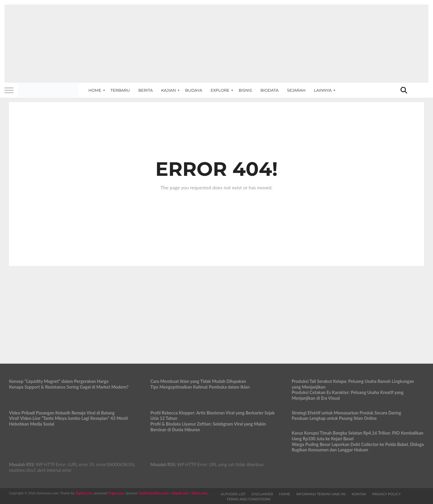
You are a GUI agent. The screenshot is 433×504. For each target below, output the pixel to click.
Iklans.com (200, 493)
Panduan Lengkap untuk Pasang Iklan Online (334, 418)
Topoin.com (84, 493)
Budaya (194, 90)
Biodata (269, 90)
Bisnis (245, 90)
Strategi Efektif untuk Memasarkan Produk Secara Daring (346, 413)
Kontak (359, 494)
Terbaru (120, 90)
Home (95, 90)
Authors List (233, 494)
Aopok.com (180, 493)
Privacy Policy (387, 494)
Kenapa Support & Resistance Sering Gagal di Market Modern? (69, 387)
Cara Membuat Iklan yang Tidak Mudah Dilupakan (198, 381)
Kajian (169, 90)
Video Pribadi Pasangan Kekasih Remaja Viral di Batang (62, 413)
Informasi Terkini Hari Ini (321, 494)
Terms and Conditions (249, 499)
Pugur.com (116, 493)
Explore (220, 90)
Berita (146, 90)
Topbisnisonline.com (154, 493)
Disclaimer (262, 494)
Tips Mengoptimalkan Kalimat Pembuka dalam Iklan (200, 387)
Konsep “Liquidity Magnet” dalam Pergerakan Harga (59, 381)
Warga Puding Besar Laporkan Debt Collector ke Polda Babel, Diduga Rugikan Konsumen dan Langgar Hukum (358, 447)
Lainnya (323, 90)
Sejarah (296, 90)
